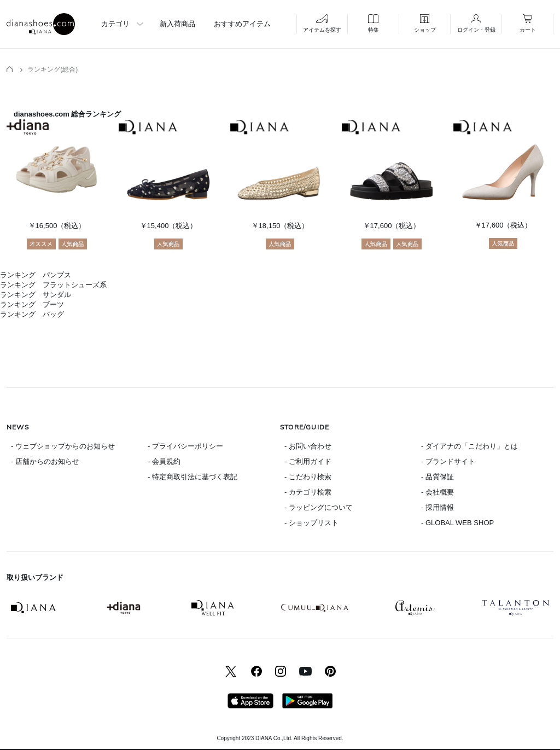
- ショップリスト (311, 523)
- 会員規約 (164, 461)
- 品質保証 (437, 477)
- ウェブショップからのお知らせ (63, 446)
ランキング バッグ (32, 314)
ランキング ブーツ (32, 304)
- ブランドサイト (448, 461)
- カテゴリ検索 (308, 492)
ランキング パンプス (36, 275)
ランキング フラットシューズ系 (53, 285)
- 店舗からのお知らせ (45, 461)
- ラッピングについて (319, 507)
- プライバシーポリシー (185, 446)
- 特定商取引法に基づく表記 (192, 477)
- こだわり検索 (308, 477)
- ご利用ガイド (308, 461)
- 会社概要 (437, 492)
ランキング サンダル (36, 295)
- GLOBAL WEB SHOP (457, 523)
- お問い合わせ (308, 446)
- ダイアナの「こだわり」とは (469, 446)
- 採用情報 (437, 507)
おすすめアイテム (242, 24)
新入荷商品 (177, 24)
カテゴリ (115, 24)
